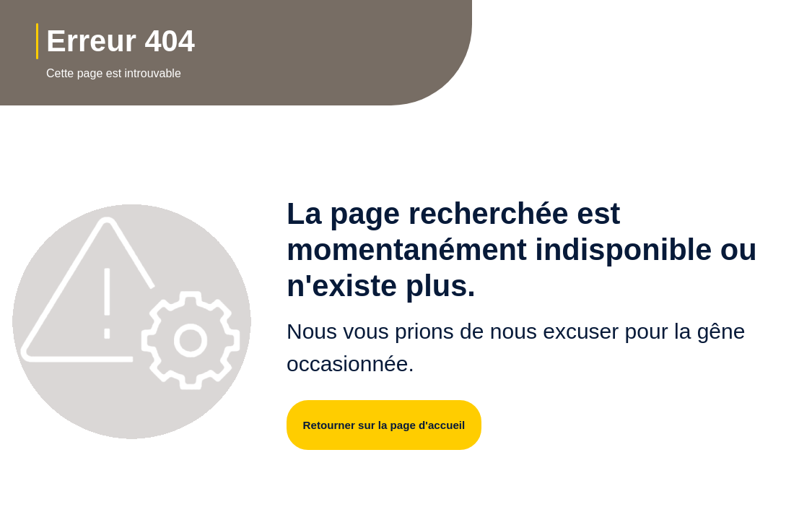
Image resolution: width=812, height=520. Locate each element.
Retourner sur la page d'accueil (391, 425)
